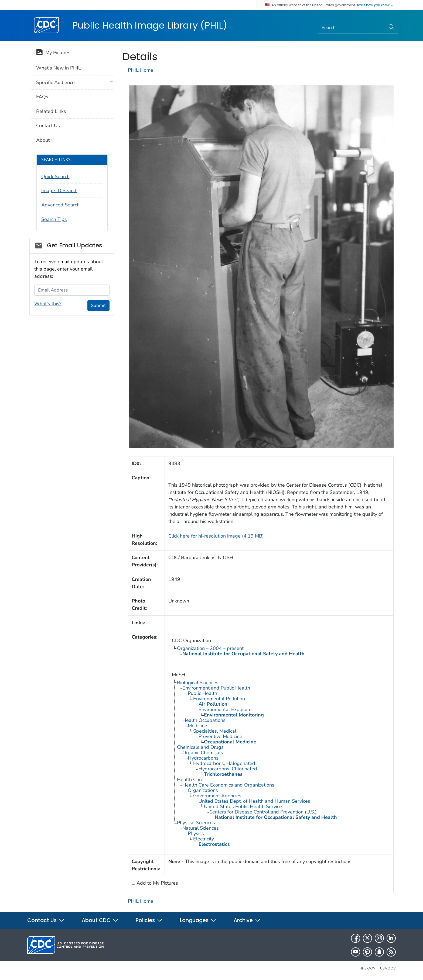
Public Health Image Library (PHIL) (150, 25)
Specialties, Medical (215, 731)
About (43, 140)
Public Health (202, 693)
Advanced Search (60, 205)
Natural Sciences (201, 828)
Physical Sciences (196, 823)
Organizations (203, 790)
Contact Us (48, 126)
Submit (98, 305)
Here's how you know (375, 5)
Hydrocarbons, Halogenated (224, 763)
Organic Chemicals (203, 753)
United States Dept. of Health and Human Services (254, 801)
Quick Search (55, 176)
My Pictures (53, 53)
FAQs (42, 97)
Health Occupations (204, 720)
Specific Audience (55, 82)
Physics (196, 833)
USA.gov (388, 968)
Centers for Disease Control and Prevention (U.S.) (263, 812)
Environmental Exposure (225, 709)
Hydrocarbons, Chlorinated (228, 769)
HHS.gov (368, 968)
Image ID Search (59, 191)
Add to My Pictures (157, 883)
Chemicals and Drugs (200, 747)
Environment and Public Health (216, 688)
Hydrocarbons (203, 758)
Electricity (204, 839)
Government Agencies (217, 796)
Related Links (51, 111)
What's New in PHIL (59, 68)
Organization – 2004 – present (210, 648)
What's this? (48, 304)
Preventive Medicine (220, 736)
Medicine (197, 726)
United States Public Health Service (243, 806)
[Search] (352, 28)
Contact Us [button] (46, 920)
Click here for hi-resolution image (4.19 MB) (216, 536)
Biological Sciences (198, 683)
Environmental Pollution (219, 699)
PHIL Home (141, 70)
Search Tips (54, 219)
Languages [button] (198, 920)
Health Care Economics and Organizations (228, 785)
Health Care (190, 780)
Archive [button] (247, 920)
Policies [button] (149, 920)
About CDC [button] (100, 920)
